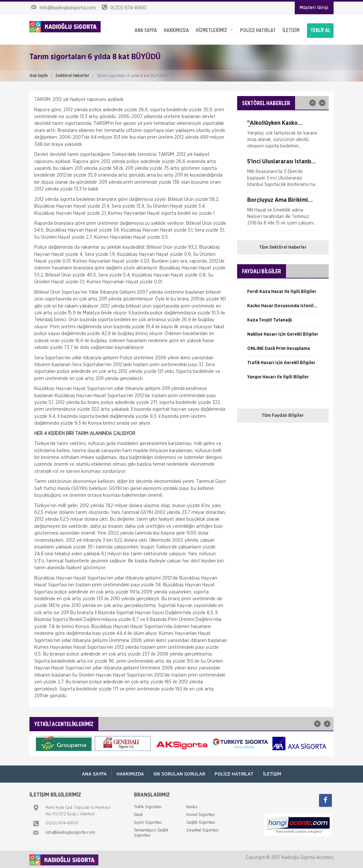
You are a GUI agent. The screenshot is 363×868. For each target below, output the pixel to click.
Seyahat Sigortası (203, 829)
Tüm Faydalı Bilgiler (283, 414)
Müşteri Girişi (314, 8)
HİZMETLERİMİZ (214, 29)
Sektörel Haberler (72, 74)
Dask (138, 814)
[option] (283, 136)
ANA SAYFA (145, 30)
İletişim (290, 30)
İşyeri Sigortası (148, 821)
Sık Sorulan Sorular (179, 773)
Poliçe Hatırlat (257, 30)
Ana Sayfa (38, 74)
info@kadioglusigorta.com (70, 831)
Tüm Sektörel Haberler (283, 246)
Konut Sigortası (201, 814)
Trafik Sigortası (148, 806)
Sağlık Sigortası (201, 821)
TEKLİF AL (320, 30)
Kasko (192, 806)
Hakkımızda (176, 30)
